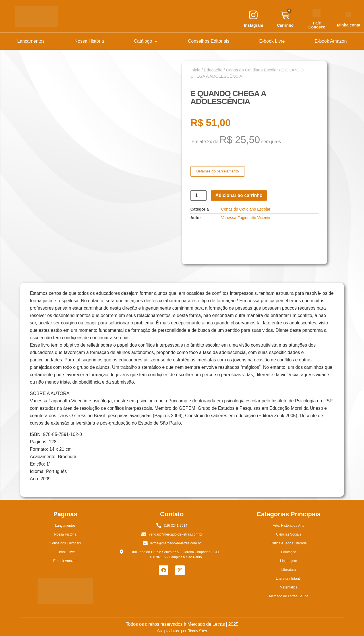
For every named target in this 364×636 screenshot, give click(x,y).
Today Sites (198, 631)
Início (195, 70)
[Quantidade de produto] (198, 195)
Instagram (254, 25)
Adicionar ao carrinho (239, 195)
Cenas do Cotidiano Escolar (252, 70)
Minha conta (349, 25)
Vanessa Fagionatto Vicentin (246, 218)
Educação (213, 70)
